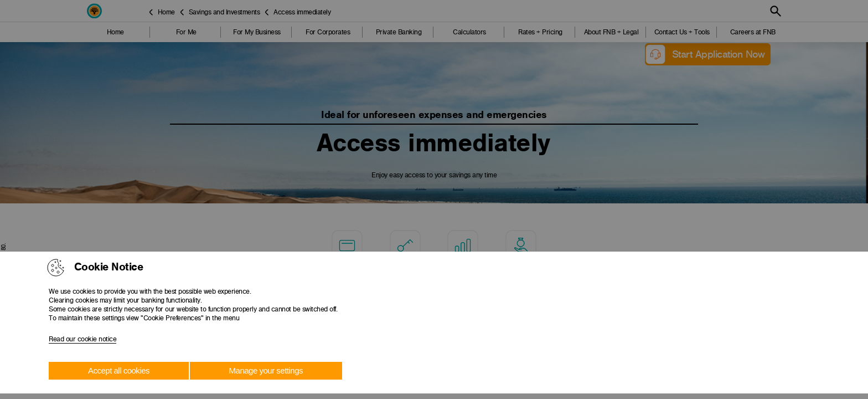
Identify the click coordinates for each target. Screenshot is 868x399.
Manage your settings (266, 370)
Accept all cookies (119, 370)
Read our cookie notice (82, 339)
